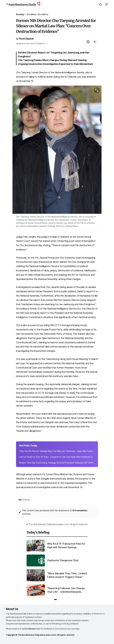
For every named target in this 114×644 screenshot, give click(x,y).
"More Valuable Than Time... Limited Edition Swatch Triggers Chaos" (67, 575)
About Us (12, 609)
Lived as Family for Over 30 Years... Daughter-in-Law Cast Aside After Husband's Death (57, 457)
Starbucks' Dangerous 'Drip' (63, 560)
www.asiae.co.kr (48, 635)
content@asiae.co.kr (31, 629)
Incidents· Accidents (38, 14)
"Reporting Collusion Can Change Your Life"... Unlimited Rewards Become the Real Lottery (66, 590)
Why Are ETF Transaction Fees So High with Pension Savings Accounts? (66, 546)
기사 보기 (24, 500)
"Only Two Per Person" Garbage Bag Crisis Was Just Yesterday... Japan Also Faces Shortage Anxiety (57, 451)
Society (20, 14)
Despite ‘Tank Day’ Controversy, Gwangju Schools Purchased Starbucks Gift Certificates (57, 463)
